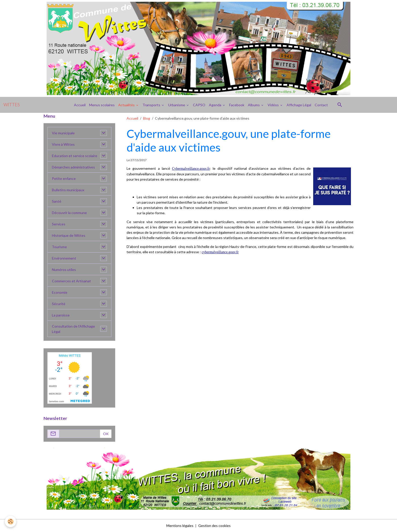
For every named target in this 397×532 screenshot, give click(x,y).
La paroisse (61, 315)
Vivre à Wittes (63, 144)
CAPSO (199, 105)
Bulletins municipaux (68, 190)
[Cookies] (11, 522)
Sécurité (59, 304)
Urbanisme (177, 105)
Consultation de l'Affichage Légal (73, 329)
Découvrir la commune (69, 213)
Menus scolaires (102, 105)
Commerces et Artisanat (71, 281)
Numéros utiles (64, 270)
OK (106, 434)
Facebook (237, 105)
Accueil (80, 105)
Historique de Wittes (69, 235)
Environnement (64, 258)
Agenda (215, 105)
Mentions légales (180, 526)
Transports (152, 105)
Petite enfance (64, 178)
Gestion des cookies (214, 526)
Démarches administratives (73, 167)
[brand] (12, 105)
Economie (60, 292)
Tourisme (59, 247)
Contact (321, 105)
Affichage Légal (299, 105)
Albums (254, 105)
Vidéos (274, 105)
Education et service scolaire (75, 156)
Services (59, 224)
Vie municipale (63, 133)
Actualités (127, 105)
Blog (147, 118)
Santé (57, 201)
